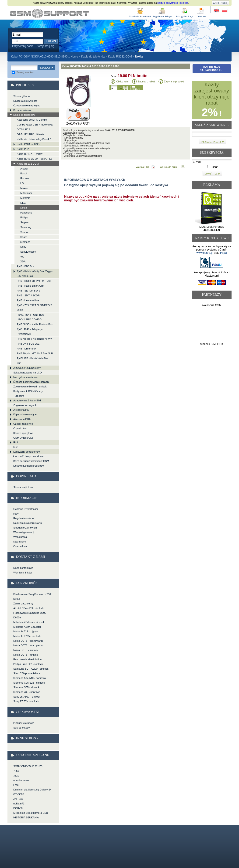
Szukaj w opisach (24, 72)
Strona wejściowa (23, 487)
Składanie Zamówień (140, 16)
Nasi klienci (20, 542)
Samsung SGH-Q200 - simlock (31, 669)
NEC (23, 203)
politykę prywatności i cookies (173, 3)
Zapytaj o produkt (174, 81)
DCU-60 (18, 808)
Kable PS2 (23, 149)
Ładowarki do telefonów (27, 452)
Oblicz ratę (122, 81)
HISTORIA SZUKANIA (26, 817)
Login (51, 41)
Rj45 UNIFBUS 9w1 (28, 344)
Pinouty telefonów (23, 723)
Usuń (213, 167)
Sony (23, 247)
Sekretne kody (21, 728)
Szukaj (45, 68)
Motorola (25, 198)
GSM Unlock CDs (23, 438)
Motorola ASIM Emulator (27, 627)
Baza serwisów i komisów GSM (31, 461)
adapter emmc (21, 780)
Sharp (24, 237)
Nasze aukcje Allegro (25, 101)
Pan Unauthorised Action (27, 659)
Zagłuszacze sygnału (25, 405)
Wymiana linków (23, 573)
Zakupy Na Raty (184, 16)
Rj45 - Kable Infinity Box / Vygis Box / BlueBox (35, 274)
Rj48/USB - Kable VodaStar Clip (33, 361)
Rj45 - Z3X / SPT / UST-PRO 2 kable (34, 308)
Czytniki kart (20, 428)
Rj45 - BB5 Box (26, 266)
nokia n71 (19, 804)
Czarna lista (20, 546)
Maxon (24, 188)
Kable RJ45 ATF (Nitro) (30, 154)
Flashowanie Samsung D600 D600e (30, 615)
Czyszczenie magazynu (27, 105)
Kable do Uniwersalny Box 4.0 (34, 139)
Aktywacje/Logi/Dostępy (27, 368)
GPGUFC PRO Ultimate (30, 134)
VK (22, 257)
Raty (16, 514)
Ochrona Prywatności (26, 509)
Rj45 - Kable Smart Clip (30, 286)
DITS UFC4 (23, 129)
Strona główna (21, 96)
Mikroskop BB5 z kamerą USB (31, 813)
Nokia (24, 208)
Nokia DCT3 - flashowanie (28, 641)
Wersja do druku (169, 167)
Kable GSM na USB (28, 144)
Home (74, 57)
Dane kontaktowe (23, 568)
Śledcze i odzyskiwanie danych (31, 382)
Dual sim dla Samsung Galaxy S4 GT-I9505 (32, 792)
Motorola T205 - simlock (27, 636)
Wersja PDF (143, 167)
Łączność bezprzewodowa (28, 456)
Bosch (24, 173)
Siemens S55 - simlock (26, 687)
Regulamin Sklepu (162, 16)
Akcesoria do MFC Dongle (32, 120)
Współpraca (20, 537)
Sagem (24, 222)
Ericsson (25, 178)
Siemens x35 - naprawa (27, 692)
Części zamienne (23, 424)
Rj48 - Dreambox (26, 349)
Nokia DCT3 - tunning (26, 655)
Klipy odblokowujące (25, 414)
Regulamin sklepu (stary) (28, 523)
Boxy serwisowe (23, 110)
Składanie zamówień (25, 528)
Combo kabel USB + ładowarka (35, 125)
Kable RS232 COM (120, 57)
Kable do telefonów (93, 57)
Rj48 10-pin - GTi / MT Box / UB (35, 353)
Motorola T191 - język (26, 631)
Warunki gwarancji (24, 532)
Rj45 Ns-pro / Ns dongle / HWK (35, 339)
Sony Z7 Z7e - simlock (26, 701)
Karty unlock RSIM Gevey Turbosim (28, 393)
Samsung (26, 227)
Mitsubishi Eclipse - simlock (29, 622)
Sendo (24, 232)
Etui (16, 442)
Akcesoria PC (21, 410)
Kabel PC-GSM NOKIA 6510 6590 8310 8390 (49, 13)
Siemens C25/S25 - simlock (29, 683)
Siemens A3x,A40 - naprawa (30, 678)
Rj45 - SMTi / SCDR (28, 295)
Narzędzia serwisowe (25, 377)
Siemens (25, 242)
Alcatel (24, 169)
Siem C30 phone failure (27, 673)
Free (16, 785)
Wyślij (211, 174)
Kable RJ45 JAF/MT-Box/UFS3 (35, 159)
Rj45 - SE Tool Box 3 (29, 291)
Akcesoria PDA (22, 419)
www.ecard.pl (205, 253)
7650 (16, 771)
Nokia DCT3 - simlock (26, 650)
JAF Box (18, 799)
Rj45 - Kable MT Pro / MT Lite (34, 281)
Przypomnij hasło (23, 46)
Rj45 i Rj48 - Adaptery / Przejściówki (30, 332)
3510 (16, 776)
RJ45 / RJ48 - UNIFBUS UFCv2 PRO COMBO (31, 317)
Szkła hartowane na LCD (28, 373)
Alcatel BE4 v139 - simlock (28, 608)
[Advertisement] (212, 325)
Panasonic (26, 213)
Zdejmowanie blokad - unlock (30, 387)
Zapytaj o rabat (146, 81)
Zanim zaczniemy (23, 604)
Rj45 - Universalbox (28, 300)
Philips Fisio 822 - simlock (28, 664)
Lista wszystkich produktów (29, 466)
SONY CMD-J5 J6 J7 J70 (28, 766)
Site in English (217, 11)
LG (22, 183)
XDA (23, 261)
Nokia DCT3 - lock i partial (28, 645)
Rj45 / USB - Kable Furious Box (35, 324)
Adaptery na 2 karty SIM (27, 400)
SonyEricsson (28, 252)
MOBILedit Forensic (212, 228)
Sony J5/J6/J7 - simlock (27, 697)
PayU (223, 253)
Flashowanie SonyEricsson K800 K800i (32, 597)
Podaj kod (211, 142)
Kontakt (202, 16)
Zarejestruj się (45, 46)
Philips (24, 217)
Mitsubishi (26, 193)
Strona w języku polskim (224, 11)
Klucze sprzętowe (23, 433)
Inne (16, 447)
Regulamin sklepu (23, 518)
